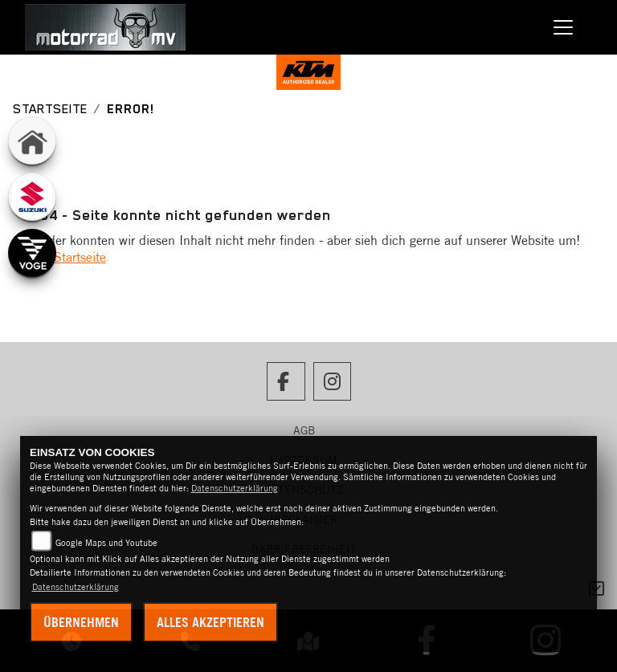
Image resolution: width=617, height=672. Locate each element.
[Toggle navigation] (564, 27)
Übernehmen (81, 622)
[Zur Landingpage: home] (32, 141)
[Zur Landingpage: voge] (32, 253)
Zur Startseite (69, 257)
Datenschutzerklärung (235, 488)
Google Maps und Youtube (106, 543)
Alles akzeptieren (210, 622)
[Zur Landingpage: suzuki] (32, 197)
